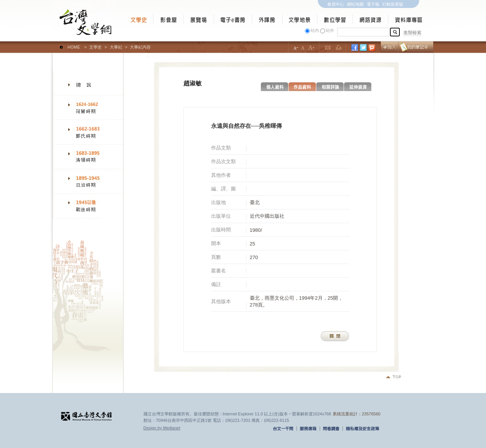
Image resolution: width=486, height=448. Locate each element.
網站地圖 (355, 4)
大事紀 (116, 47)
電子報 (373, 4)
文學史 (95, 47)
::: (54, 44)
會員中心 (336, 4)
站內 (315, 30)
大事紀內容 (140, 47)
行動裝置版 (393, 4)
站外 (330, 30)
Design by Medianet (162, 428)
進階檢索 (412, 33)
